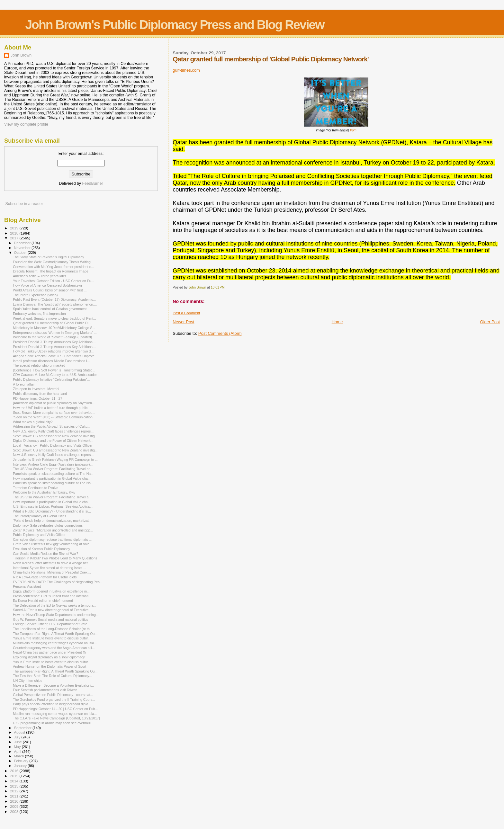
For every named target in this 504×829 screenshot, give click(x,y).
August (20, 732)
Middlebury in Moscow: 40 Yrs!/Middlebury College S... (54, 328)
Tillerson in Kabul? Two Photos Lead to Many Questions (55, 558)
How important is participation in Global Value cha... (52, 478)
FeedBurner (92, 183)
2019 (15, 228)
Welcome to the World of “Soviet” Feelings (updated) (52, 337)
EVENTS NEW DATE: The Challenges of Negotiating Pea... (58, 582)
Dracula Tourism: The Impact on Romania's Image (50, 271)
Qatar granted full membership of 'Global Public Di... (52, 323)
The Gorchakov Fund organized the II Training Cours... (54, 700)
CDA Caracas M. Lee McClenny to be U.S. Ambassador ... (57, 375)
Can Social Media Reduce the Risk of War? (45, 554)
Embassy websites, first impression (39, 314)
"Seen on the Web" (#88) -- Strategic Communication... (54, 417)
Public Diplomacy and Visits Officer (39, 535)
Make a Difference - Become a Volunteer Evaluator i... (53, 685)
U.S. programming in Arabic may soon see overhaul (52, 723)
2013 (15, 786)
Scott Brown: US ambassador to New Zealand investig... (55, 436)
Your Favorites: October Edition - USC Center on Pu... (53, 281)
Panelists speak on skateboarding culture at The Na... (53, 474)
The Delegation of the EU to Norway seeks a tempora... (54, 605)
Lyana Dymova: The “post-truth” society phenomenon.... (55, 304)
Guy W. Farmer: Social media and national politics (50, 620)
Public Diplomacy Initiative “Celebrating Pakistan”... (51, 379)
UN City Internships (27, 681)
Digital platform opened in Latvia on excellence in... (51, 591)
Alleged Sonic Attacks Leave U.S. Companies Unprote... (55, 356)
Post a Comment (186, 313)
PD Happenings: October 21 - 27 (37, 398)
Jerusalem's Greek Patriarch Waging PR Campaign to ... (55, 459)
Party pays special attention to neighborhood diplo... (52, 704)
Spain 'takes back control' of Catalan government (50, 309)
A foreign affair (24, 384)
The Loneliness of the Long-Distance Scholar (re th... (53, 629)
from (353, 130)
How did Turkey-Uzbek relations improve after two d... (53, 351)
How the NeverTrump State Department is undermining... (56, 615)
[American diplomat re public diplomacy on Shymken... (54, 403)
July (18, 737)
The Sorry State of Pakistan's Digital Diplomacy (48, 257)
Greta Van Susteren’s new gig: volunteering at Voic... (53, 544)
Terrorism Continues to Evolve (36, 488)
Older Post (490, 322)
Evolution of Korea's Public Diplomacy (41, 549)
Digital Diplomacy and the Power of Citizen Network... (53, 441)
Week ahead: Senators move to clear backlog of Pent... (54, 318)
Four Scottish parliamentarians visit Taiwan (45, 690)
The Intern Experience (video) (35, 295)
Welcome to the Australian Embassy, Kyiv (44, 492)
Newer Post (183, 322)
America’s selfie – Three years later (39, 276)
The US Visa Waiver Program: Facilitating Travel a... (52, 497)
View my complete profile (26, 124)
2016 (15, 771)
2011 (15, 796)
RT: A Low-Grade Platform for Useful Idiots (45, 577)
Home (337, 322)
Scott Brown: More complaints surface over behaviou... (54, 413)
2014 (15, 781)
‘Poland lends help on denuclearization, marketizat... (52, 521)
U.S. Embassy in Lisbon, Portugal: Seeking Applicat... (53, 506)
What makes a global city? (33, 422)
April (18, 752)
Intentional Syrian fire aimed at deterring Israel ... (50, 568)
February (22, 761)
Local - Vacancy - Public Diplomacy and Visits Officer (53, 445)
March (20, 756)
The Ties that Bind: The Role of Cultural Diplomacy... (52, 676)
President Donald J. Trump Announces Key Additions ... (54, 342)
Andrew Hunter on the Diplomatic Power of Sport (50, 666)
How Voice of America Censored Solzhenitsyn (47, 285)
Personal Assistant (27, 586)
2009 (15, 806)
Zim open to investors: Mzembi (36, 389)
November (23, 248)
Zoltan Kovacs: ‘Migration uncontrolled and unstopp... (53, 530)
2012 (15, 791)
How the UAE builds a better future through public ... (52, 408)
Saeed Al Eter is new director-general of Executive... (52, 610)
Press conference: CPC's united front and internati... (52, 596)
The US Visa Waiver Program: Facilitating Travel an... (53, 469)
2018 (15, 233)
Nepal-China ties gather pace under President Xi (49, 652)
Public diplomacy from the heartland (40, 394)
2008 (15, 811)
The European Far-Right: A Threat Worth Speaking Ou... (55, 634)
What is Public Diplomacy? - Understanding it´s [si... (52, 511)
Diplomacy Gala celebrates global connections (48, 525)
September (23, 728)
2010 (15, 801)
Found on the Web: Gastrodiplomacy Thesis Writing (52, 262)
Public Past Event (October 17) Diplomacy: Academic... (54, 299)
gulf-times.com (186, 70)
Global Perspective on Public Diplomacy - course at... (53, 695)
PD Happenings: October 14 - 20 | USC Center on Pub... (55, 709)
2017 (15, 238)
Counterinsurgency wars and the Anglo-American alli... (54, 648)
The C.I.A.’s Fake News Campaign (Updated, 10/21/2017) (56, 718)
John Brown (21, 55)
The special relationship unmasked (39, 365)
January (21, 766)
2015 (15, 776)
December (23, 243)
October (21, 253)
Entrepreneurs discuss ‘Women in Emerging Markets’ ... (55, 333)
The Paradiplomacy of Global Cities (40, 516)
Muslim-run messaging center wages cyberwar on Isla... (55, 643)
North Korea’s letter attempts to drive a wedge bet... (52, 563)
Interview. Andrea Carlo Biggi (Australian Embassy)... (53, 464)
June (18, 742)
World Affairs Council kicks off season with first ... (50, 290)
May (18, 747)
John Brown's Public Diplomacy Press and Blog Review (175, 25)
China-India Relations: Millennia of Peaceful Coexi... (52, 572)
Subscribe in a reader (24, 204)
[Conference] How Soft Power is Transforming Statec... (54, 370)
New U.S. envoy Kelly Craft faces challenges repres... (53, 431)
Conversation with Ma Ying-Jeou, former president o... (53, 267)
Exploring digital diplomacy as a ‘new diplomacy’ (49, 657)
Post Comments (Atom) (220, 333)
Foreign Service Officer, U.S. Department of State (50, 624)
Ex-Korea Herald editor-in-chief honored (43, 601)
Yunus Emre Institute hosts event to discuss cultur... (52, 638)
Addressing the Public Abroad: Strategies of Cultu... (52, 426)
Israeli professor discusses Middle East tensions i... (51, 361)
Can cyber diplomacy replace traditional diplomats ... (52, 539)
